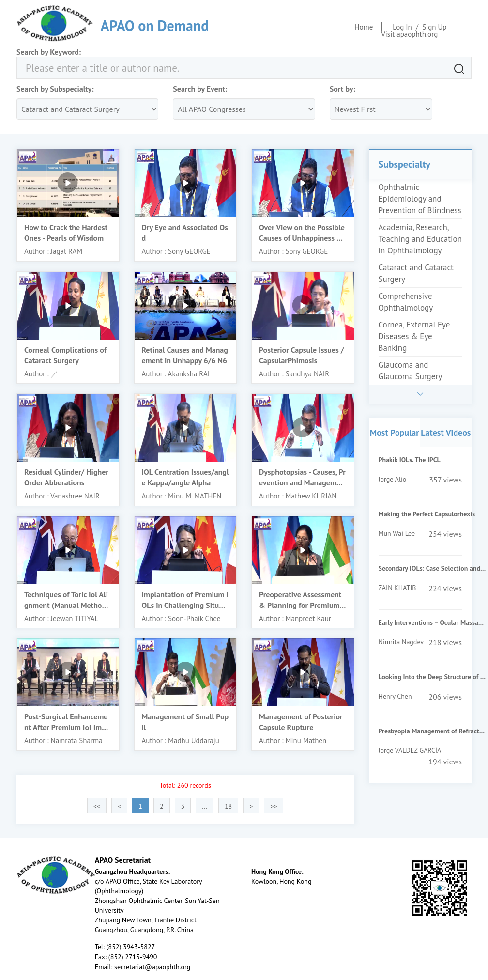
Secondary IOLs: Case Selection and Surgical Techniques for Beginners (432, 568)
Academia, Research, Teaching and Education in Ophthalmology (420, 239)
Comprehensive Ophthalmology (406, 302)
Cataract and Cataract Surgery (416, 273)
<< (97, 806)
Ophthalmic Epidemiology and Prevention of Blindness (420, 199)
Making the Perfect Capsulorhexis (427, 514)
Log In (402, 27)
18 (228, 806)
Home (364, 27)
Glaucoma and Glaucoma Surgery (411, 371)
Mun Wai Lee (397, 533)
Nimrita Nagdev (401, 642)
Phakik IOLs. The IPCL (410, 460)
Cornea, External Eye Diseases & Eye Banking (414, 336)
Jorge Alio (393, 479)
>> (274, 806)
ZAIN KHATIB (397, 588)
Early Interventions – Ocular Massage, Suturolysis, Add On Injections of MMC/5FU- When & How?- (432, 622)
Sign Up (434, 27)
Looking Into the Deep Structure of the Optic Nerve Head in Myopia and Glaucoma (432, 677)
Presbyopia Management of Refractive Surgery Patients (432, 731)
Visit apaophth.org (409, 34)
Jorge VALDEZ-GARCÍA (410, 750)
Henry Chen (395, 696)
